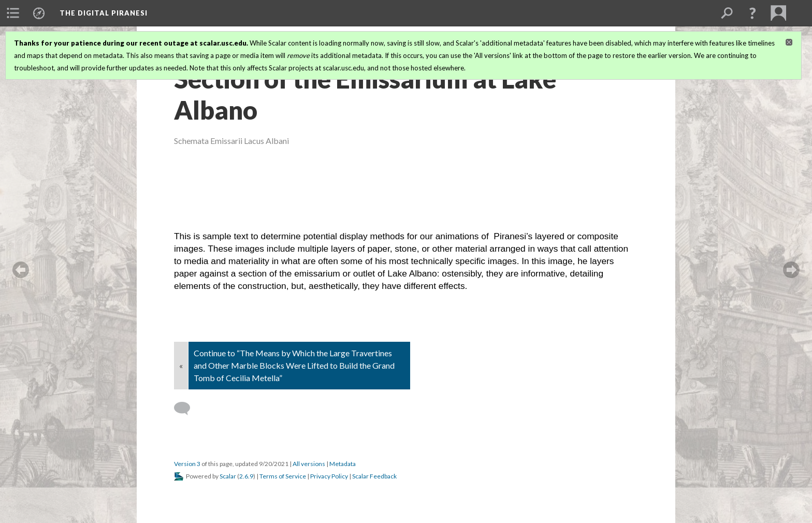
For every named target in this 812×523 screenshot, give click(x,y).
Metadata (343, 464)
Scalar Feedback (374, 476)
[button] (752, 13)
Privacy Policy (329, 476)
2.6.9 (246, 476)
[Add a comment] (187, 409)
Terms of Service (283, 476)
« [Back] (181, 365)
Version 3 (187, 464)
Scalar (228, 476)
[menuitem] (13, 13)
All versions (309, 464)
